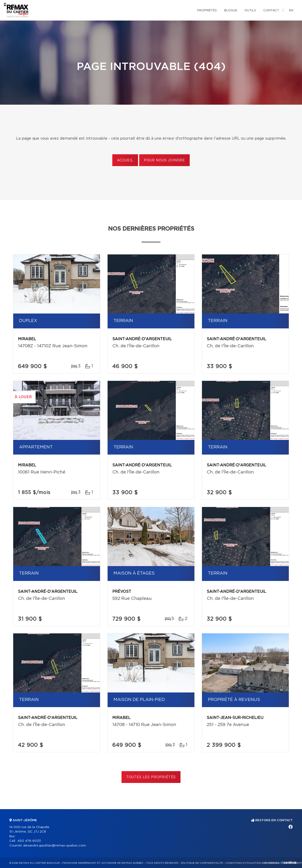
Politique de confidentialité (202, 863)
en (291, 11)
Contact (271, 11)
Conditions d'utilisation (243, 863)
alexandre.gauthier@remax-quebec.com (55, 846)
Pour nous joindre (164, 160)
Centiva (289, 862)
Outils (250, 11)
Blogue (231, 11)
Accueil (125, 160)
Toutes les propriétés (151, 777)
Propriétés (207, 11)
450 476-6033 (29, 841)
